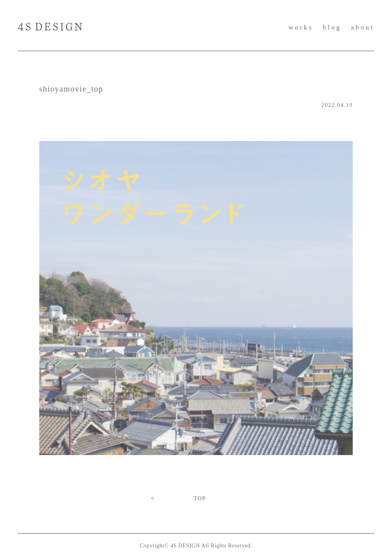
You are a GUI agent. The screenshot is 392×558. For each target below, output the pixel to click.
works (301, 27)
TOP (200, 498)
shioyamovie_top (71, 89)
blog (332, 27)
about (363, 27)
